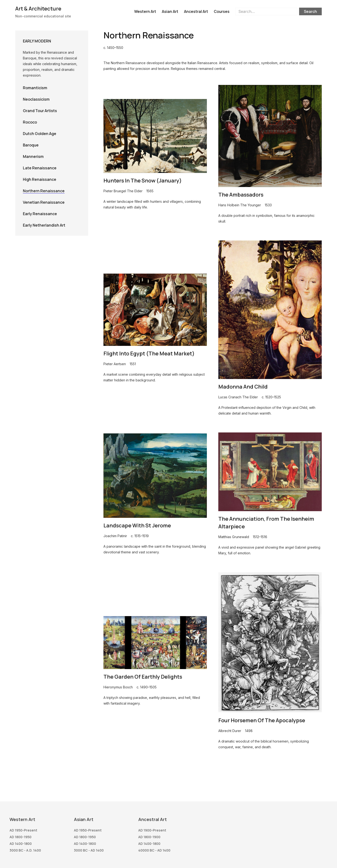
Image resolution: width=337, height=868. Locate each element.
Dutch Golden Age (40, 134)
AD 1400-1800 (21, 844)
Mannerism (33, 156)
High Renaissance (40, 179)
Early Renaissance (40, 214)
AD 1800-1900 (149, 837)
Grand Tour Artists (40, 111)
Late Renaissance (40, 168)
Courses (222, 11)
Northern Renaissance (44, 191)
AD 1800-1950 (20, 837)
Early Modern (37, 41)
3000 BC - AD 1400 (89, 850)
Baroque (31, 145)
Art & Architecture (38, 9)
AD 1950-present (23, 830)
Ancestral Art (196, 11)
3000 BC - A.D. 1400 (25, 850)
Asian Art (170, 11)
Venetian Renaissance (44, 202)
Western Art (145, 11)
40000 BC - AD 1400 (154, 850)
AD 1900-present (152, 830)
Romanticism (35, 88)
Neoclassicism (36, 99)
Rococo (30, 122)
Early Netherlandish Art (44, 225)
